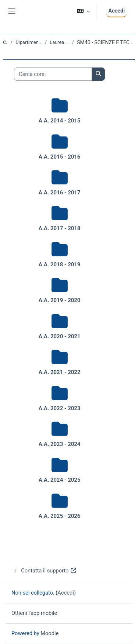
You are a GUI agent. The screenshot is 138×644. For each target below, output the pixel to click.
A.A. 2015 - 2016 (60, 157)
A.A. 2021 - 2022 (60, 372)
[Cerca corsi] (53, 74)
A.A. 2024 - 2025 (60, 480)
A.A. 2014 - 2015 (60, 121)
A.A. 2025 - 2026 (60, 516)
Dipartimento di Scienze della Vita (29, 42)
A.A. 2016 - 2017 (60, 193)
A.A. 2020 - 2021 (60, 336)
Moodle (49, 633)
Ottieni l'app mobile (34, 613)
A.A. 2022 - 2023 (60, 408)
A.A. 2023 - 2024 (60, 444)
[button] (83, 11)
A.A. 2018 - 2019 (60, 264)
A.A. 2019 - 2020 (60, 300)
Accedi (116, 11)
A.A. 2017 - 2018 (60, 228)
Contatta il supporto (44, 571)
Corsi (5, 42)
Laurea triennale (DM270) (59, 42)
